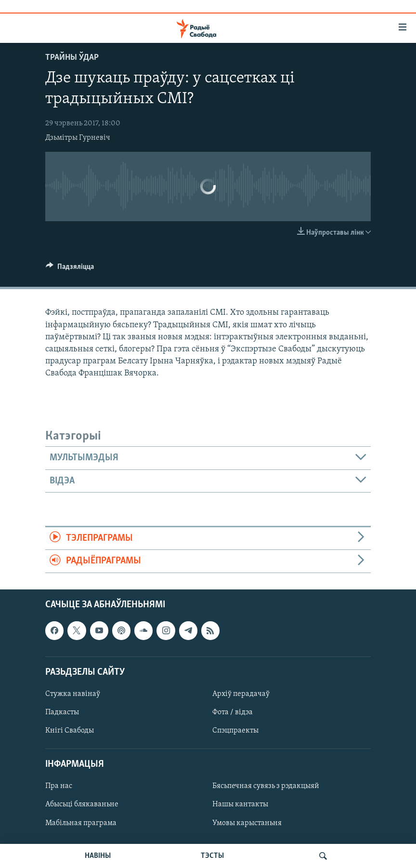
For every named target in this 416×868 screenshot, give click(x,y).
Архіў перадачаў (241, 694)
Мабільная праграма (81, 823)
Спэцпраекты (235, 731)
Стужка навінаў (73, 694)
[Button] (70, 269)
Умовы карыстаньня (247, 823)
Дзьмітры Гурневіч (78, 138)
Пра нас (59, 786)
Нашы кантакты (240, 804)
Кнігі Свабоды (70, 731)
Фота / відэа (233, 712)
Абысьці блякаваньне (82, 804)
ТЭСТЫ (212, 856)
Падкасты (62, 712)
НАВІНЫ (98, 856)
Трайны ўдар (72, 58)
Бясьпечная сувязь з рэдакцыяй (266, 786)
